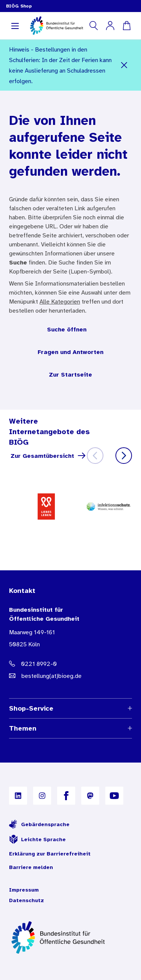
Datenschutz (27, 900)
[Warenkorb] (127, 26)
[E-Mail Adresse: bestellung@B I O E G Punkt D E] (70, 676)
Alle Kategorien (60, 301)
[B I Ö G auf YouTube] (114, 796)
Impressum (24, 890)
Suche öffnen (67, 329)
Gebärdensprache (39, 824)
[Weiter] (124, 456)
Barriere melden (31, 867)
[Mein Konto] (110, 26)
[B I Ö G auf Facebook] (66, 796)
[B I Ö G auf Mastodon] (90, 796)
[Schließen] (124, 65)
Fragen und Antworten (70, 352)
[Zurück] (95, 456)
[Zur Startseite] (70, 937)
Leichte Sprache (37, 839)
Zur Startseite (70, 374)
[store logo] (57, 26)
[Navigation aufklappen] (15, 26)
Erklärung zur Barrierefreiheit (50, 854)
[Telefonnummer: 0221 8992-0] (70, 664)
